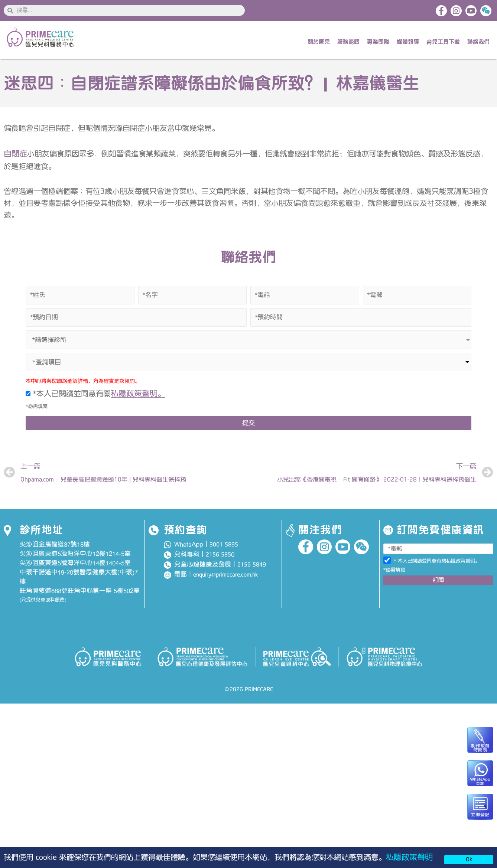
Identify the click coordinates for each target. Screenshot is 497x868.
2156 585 (218, 561)
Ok (469, 859)
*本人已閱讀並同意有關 (98, 397)
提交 (248, 427)
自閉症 (17, 155)
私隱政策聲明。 (141, 397)
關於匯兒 (319, 43)
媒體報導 (408, 43)
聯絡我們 (478, 43)
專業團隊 (378, 43)
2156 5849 (252, 571)
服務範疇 (348, 43)
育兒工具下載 (443, 43)
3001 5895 (224, 551)
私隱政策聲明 (412, 857)
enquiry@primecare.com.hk (225, 581)
